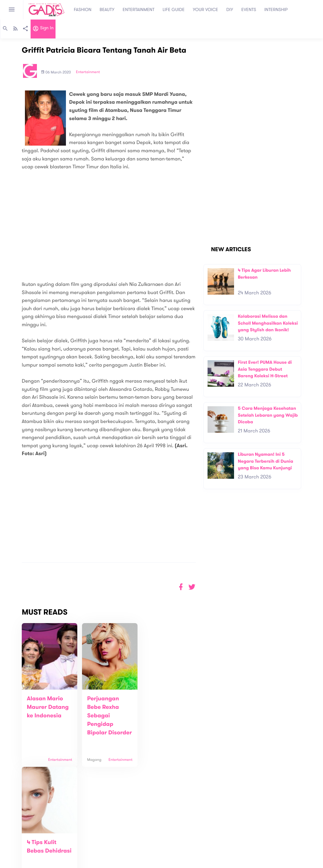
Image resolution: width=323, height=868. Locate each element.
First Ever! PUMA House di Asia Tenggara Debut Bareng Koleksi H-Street (265, 369)
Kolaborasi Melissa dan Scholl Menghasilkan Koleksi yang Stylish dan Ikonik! (268, 323)
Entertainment (88, 72)
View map (14, 862)
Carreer (91, 849)
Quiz (175, 844)
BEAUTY (107, 10)
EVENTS (249, 10)
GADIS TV (201, 844)
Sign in (43, 29)
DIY (230, 10)
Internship (92, 856)
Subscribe (304, 816)
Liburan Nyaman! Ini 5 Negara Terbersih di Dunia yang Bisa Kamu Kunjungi (265, 461)
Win (186, 844)
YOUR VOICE (205, 10)
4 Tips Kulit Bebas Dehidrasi (158, 707)
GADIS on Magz (228, 844)
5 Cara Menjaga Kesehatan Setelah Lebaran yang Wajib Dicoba (268, 415)
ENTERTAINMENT (139, 10)
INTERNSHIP (276, 10)
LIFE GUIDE (174, 10)
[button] (192, 587)
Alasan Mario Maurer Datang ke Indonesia (48, 707)
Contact (91, 843)
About (89, 836)
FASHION (83, 10)
